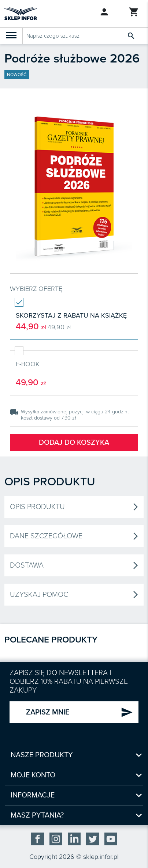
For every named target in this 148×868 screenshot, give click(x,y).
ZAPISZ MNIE (79, 712)
